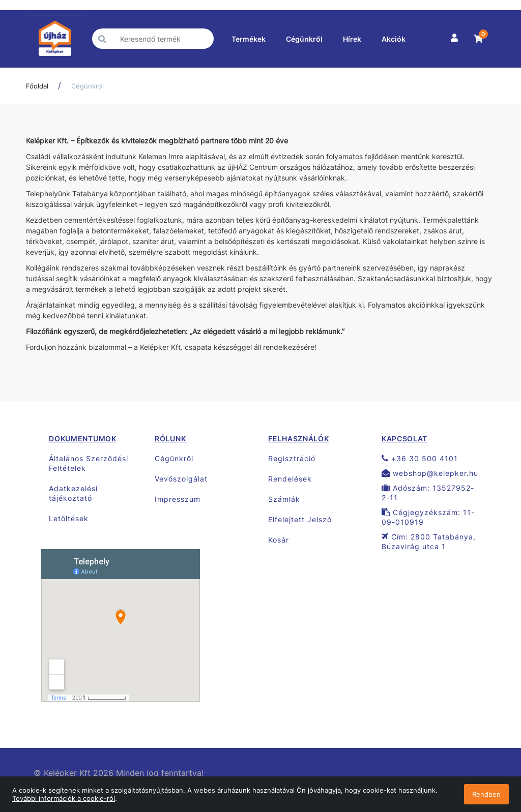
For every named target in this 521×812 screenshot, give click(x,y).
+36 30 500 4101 (420, 458)
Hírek (352, 39)
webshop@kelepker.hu (430, 473)
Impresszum (178, 499)
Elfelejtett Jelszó (300, 519)
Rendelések (290, 479)
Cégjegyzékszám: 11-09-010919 (428, 517)
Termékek (249, 39)
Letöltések (69, 518)
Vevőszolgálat (181, 479)
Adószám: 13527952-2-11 (428, 493)
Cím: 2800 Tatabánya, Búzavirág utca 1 (429, 542)
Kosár (279, 540)
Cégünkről (304, 39)
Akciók (394, 39)
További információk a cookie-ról (64, 798)
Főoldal (37, 86)
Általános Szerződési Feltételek (89, 463)
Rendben (486, 794)
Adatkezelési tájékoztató (73, 493)
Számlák (284, 499)
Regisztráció (292, 458)
